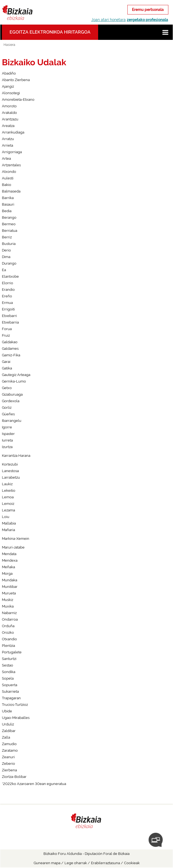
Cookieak (132, 863)
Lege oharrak (76, 863)
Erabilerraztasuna (105, 863)
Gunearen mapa (47, 863)
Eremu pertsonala (148, 10)
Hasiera (9, 45)
